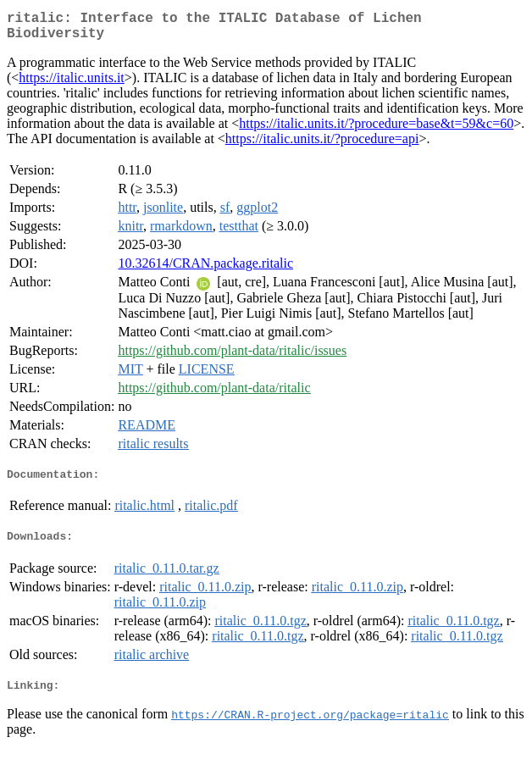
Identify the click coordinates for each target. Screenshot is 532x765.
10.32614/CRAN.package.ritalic (205, 270)
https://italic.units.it (71, 84)
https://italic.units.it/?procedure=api (322, 145)
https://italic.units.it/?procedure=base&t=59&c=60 (376, 130)
